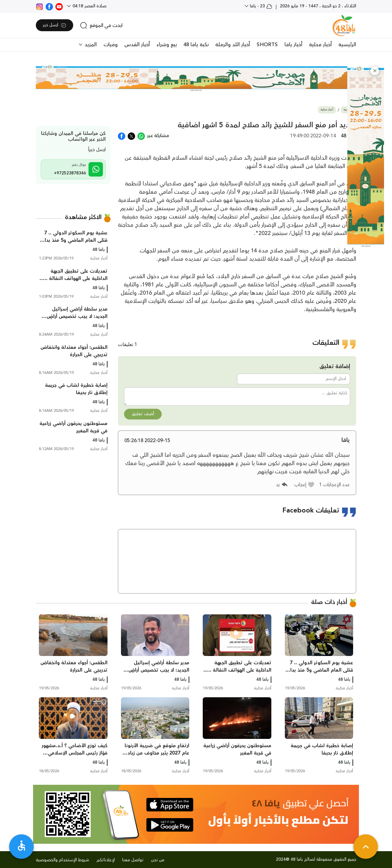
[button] (375, 71)
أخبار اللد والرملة (233, 45)
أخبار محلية (320, 45)
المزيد (90, 45)
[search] (101, 25)
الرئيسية (347, 45)
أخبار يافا (293, 45)
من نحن (158, 860)
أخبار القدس (137, 45)
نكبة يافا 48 (196, 45)
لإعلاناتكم (106, 860)
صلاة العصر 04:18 (89, 6)
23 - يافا (260, 6)
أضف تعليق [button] (143, 414)
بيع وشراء (167, 45)
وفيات (111, 45)
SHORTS (267, 45)
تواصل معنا (133, 860)
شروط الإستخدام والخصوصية (62, 860)
